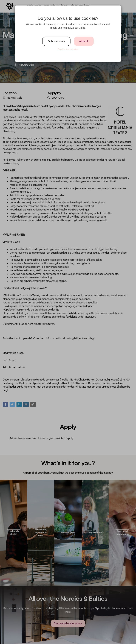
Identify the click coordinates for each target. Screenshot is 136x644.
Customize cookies (68, 49)
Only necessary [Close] (56, 41)
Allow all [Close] (84, 41)
